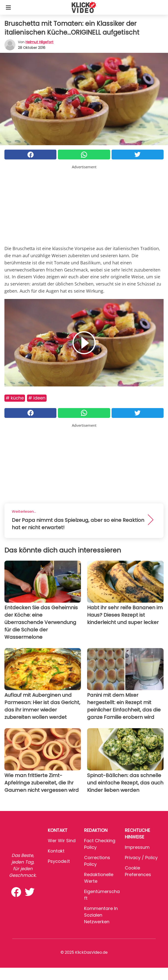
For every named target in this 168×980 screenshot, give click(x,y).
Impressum (137, 847)
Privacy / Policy (141, 858)
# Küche (15, 398)
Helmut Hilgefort (39, 42)
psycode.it (59, 861)
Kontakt (56, 851)
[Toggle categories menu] (8, 7)
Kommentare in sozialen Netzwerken (101, 915)
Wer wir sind (62, 841)
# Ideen (37, 398)
